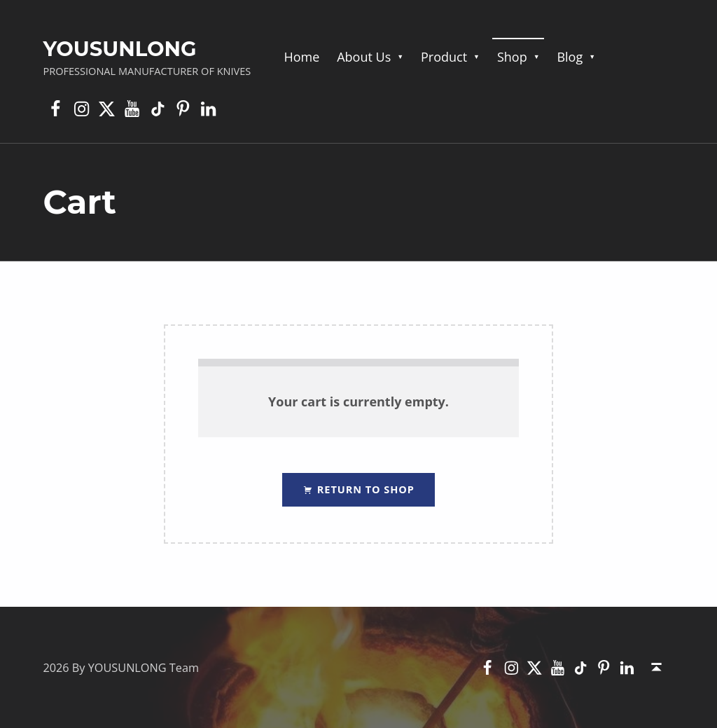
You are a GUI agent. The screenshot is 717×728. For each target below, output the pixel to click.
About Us (364, 57)
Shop (512, 57)
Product (444, 57)
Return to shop (364, 489)
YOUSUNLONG (119, 49)
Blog (570, 57)
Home (301, 57)
